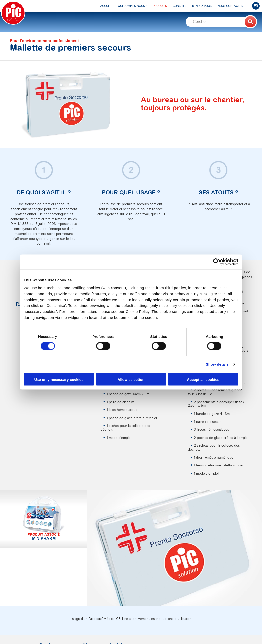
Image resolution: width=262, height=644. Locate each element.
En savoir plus (50, 575)
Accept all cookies (203, 379)
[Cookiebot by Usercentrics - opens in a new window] (217, 262)
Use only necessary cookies (59, 379)
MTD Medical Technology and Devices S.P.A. (117, 630)
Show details (217, 364)
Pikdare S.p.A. (57, 630)
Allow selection (131, 379)
